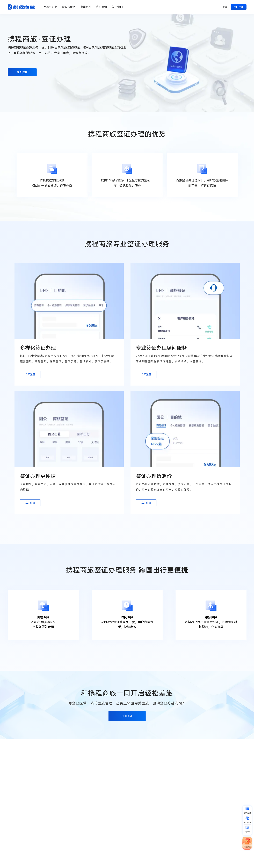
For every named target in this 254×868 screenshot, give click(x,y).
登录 (225, 7)
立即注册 (239, 7)
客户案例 (101, 7)
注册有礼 (127, 732)
